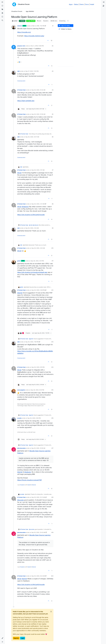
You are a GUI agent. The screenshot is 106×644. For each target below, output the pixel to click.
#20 (52, 576)
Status (76, 4)
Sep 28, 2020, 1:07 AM (38, 170)
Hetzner (34, 485)
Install (92, 4)
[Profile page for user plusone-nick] (14, 47)
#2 (53, 46)
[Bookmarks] (2, 17)
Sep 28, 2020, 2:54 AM (32, 228)
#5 (53, 114)
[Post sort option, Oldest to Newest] (66, 29)
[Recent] (2, 6)
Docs (87, 4)
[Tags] (2, 9)
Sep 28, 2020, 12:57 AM (32, 137)
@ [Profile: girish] (20, 293)
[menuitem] (104, 2)
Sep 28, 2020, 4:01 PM (37, 261)
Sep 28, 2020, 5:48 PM (38, 290)
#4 (53, 90)
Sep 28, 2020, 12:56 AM (38, 114)
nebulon (20, 26)
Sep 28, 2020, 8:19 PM (38, 367)
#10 (52, 248)
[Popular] (2, 13)
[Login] (104, 2)
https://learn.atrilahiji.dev (26, 101)
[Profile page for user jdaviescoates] (14, 449)
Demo (82, 4)
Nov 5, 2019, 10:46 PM (37, 46)
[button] (2, 638)
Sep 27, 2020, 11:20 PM (32, 71)
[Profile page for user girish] (14, 262)
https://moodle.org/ (24, 32)
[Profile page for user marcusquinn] (14, 391)
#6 (53, 137)
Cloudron (22, 485)
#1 (53, 26)
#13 (52, 342)
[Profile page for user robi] (14, 72)
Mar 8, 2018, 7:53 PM (38, 26)
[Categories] (2, 2)
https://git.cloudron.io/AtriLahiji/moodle (31, 215)
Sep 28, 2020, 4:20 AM (38, 248)
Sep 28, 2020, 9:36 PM (34, 418)
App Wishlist (31, 21)
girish (19, 261)
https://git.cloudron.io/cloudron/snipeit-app (32, 272)
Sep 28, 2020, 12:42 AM (38, 90)
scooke (19, 418)
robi (18, 71)
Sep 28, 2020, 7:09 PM (32, 342)
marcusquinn (21, 390)
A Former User (22, 90)
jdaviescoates (21, 448)
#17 (52, 448)
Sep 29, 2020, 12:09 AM (38, 448)
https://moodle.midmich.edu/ (34, 36)
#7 (53, 170)
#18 (52, 497)
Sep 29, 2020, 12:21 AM (38, 497)
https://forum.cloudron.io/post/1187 (30, 480)
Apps (71, 4)
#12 (52, 290)
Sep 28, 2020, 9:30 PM (37, 390)
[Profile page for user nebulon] (14, 27)
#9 (53, 228)
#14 (52, 367)
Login (23, 638)
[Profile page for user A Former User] (14, 91)
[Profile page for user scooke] (14, 419)
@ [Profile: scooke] (21, 500)
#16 (52, 418)
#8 (53, 204)
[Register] (104, 6)
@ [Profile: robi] (19, 173)
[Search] (2, 20)
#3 (53, 71)
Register (16, 638)
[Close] (51, 612)
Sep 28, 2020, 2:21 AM (38, 204)
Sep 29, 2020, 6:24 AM (38, 576)
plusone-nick (21, 46)
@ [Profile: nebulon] (25, 207)
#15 (52, 390)
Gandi (29, 485)
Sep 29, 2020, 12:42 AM (38, 532)
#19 (52, 532)
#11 (53, 261)
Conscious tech (21, 81)
